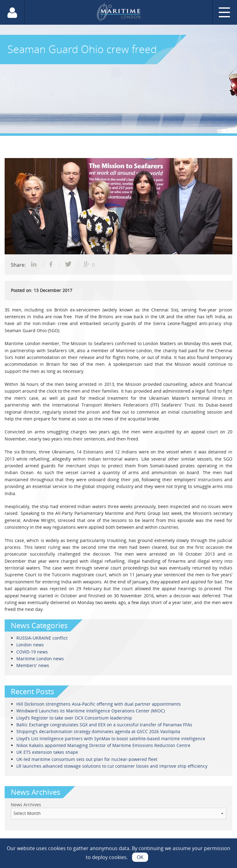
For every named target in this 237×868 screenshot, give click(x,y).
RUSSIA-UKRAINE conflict (42, 638)
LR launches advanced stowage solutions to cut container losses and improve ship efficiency (112, 766)
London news (30, 645)
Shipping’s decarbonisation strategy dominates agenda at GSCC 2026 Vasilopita (98, 731)
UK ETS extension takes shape (47, 752)
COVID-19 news (32, 652)
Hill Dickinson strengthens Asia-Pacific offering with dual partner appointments (99, 704)
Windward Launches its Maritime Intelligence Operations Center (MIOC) (91, 711)
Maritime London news (40, 659)
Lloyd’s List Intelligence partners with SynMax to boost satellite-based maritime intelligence (111, 739)
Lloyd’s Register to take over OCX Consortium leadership (74, 718)
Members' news (33, 665)
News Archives (26, 805)
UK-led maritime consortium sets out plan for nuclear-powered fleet (87, 759)
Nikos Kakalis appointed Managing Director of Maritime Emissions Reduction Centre (103, 745)
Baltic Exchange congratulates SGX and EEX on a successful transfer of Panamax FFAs (104, 725)
